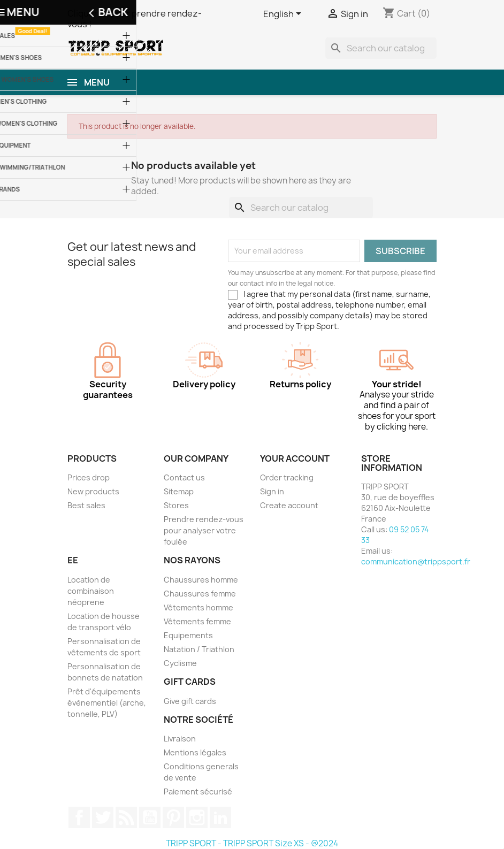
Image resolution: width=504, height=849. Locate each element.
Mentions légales (195, 752)
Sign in (272, 491)
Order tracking (287, 477)
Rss (126, 817)
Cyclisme (180, 663)
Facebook (79, 817)
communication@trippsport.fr (416, 561)
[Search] (381, 48)
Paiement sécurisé (198, 791)
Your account (295, 458)
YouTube (150, 817)
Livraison (180, 739)
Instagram (197, 817)
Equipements (188, 635)
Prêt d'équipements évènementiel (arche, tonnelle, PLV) (107, 703)
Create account (289, 505)
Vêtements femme (197, 621)
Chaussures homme (201, 580)
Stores (176, 505)
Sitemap (179, 491)
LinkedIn (220, 817)
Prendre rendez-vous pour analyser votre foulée (204, 530)
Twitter (103, 817)
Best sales (86, 505)
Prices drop (89, 477)
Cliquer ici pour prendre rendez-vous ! (135, 19)
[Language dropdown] (284, 14)
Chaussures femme (200, 594)
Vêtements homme (198, 607)
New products (93, 491)
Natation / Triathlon (199, 649)
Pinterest (173, 817)
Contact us (184, 477)
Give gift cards (190, 701)
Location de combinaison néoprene (91, 591)
